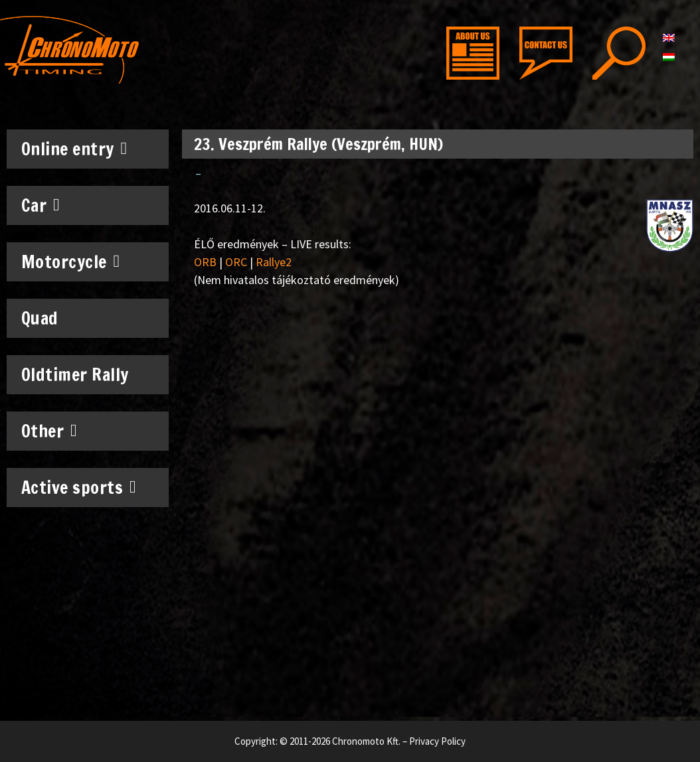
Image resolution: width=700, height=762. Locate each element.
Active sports (79, 487)
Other (49, 431)
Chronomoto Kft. (366, 741)
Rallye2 (274, 262)
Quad (40, 318)
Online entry (74, 149)
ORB (205, 262)
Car (41, 205)
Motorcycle (71, 262)
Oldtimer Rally (75, 375)
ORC (236, 262)
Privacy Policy (437, 741)
